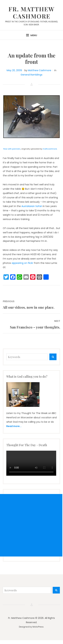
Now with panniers (12, 149)
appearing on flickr (22, 263)
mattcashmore (50, 149)
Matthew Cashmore (40, 70)
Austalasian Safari (32, 206)
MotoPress (38, 627)
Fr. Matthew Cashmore (32, 12)
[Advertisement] (31, 525)
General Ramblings (32, 75)
